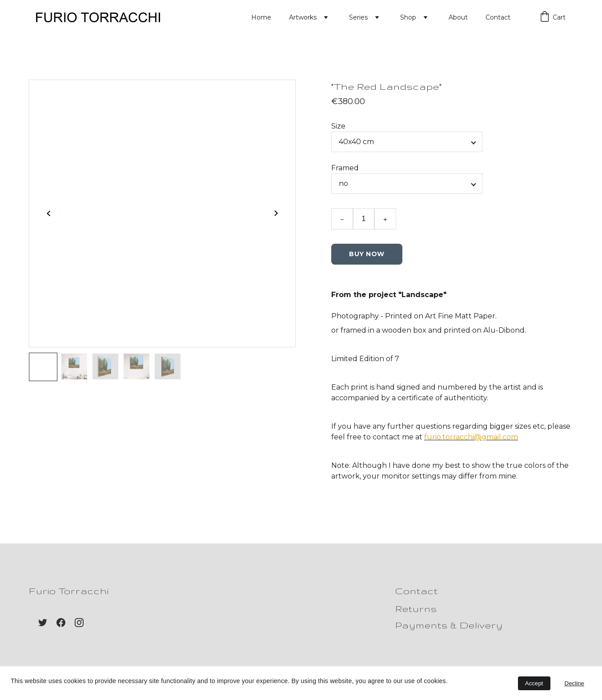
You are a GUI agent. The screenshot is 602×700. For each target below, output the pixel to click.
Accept (534, 683)
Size (338, 131)
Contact (498, 17)
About (458, 17)
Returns (416, 609)
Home (261, 17)
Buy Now (367, 259)
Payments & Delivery (449, 626)
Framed (345, 173)
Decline (574, 683)
